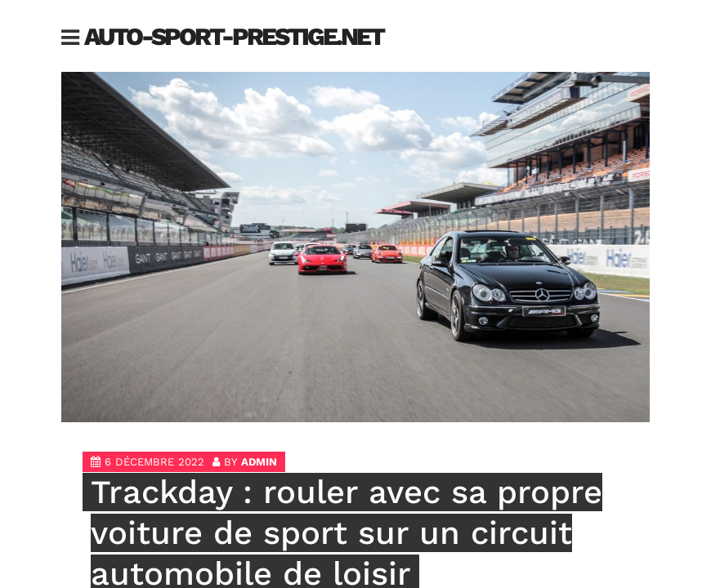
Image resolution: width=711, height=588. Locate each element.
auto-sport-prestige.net (234, 36)
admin (259, 462)
